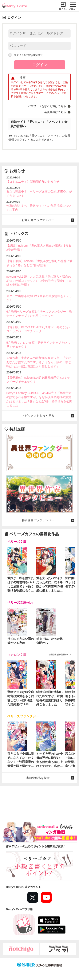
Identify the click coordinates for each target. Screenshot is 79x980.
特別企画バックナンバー (38, 520)
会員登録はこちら (55, 112)
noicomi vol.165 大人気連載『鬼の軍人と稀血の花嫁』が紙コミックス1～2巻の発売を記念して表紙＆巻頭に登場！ (39, 281)
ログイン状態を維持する (26, 55)
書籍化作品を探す (38, 778)
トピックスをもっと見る (38, 416)
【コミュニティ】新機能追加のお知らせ (33, 182)
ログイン (63, 9)
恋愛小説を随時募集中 (58, 655)
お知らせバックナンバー (38, 220)
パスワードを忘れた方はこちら (47, 106)
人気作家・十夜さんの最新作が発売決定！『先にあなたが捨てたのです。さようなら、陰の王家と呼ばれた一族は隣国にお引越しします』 (39, 362)
